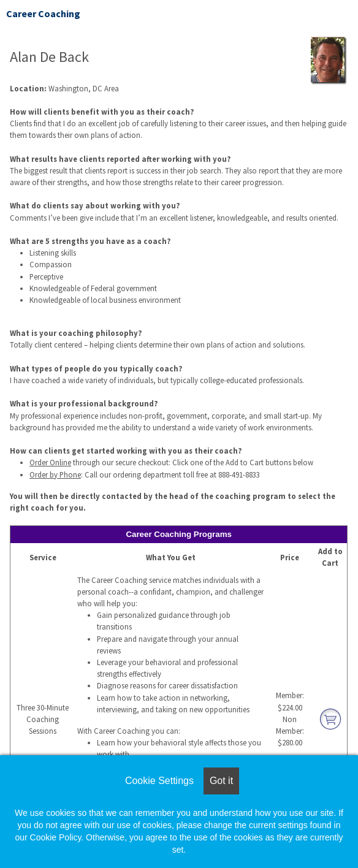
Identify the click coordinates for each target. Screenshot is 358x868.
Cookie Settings (159, 781)
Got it (221, 781)
